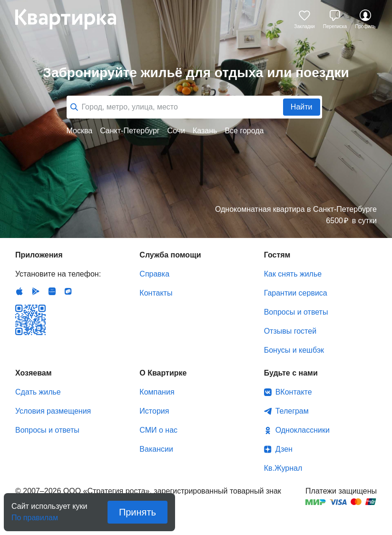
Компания (157, 392)
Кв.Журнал (283, 468)
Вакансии (156, 449)
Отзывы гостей (290, 331)
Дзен (284, 449)
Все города (244, 131)
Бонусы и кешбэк (294, 350)
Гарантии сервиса (296, 293)
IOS (20, 291)
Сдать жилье (38, 392)
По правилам (35, 515)
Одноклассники (303, 430)
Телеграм (292, 411)
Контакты (156, 293)
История (154, 411)
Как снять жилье (293, 274)
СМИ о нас (158, 430)
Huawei (52, 291)
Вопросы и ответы (296, 312)
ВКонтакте (294, 392)
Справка (154, 274)
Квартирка (72, 19)
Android (36, 291)
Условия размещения (53, 411)
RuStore (68, 291)
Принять (137, 512)
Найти (302, 107)
